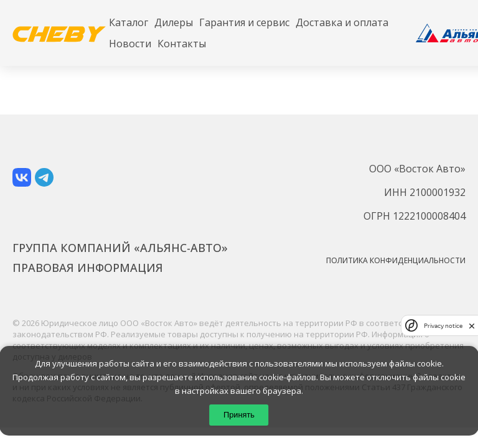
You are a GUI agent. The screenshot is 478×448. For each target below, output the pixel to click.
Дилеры (174, 22)
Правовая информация (88, 268)
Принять (239, 415)
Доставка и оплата (342, 22)
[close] (472, 326)
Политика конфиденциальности (396, 260)
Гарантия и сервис (244, 22)
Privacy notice (443, 326)
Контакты (182, 44)
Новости (130, 44)
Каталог (129, 22)
